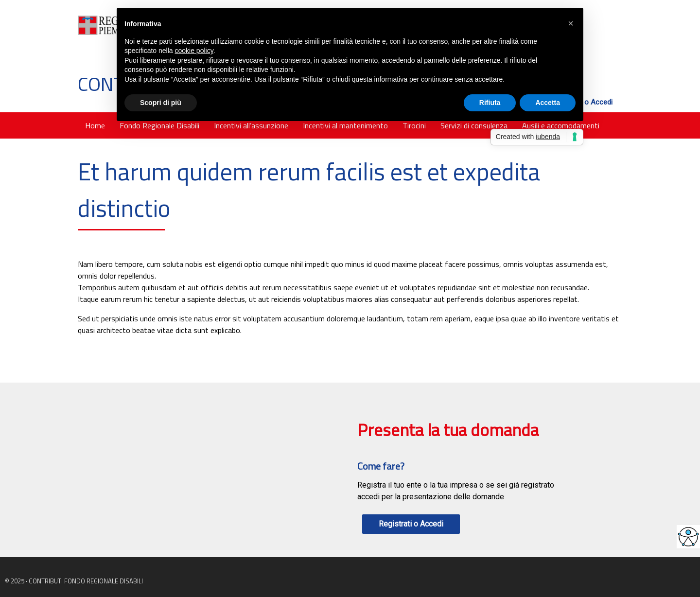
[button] (571, 23)
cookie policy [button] (194, 51)
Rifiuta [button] (490, 103)
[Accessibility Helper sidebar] (688, 537)
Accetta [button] (548, 103)
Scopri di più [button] (161, 103)
